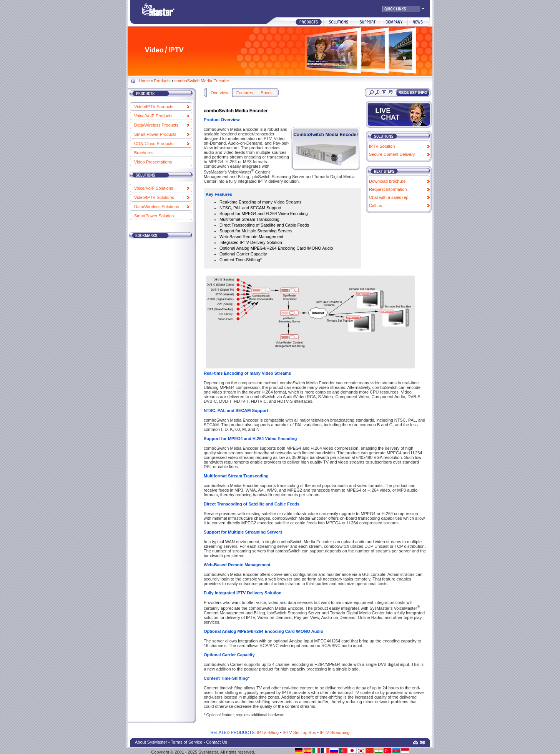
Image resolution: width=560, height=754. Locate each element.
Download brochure (387, 181)
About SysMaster (151, 742)
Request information (388, 189)
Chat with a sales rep (389, 197)
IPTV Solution (382, 146)
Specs (267, 93)
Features (245, 93)
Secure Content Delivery (392, 154)
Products (162, 81)
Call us (376, 205)
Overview (219, 93)
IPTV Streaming (335, 732)
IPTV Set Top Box (299, 732)
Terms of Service (187, 742)
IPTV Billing (268, 732)
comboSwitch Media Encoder (202, 81)
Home (144, 81)
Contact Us (216, 742)
